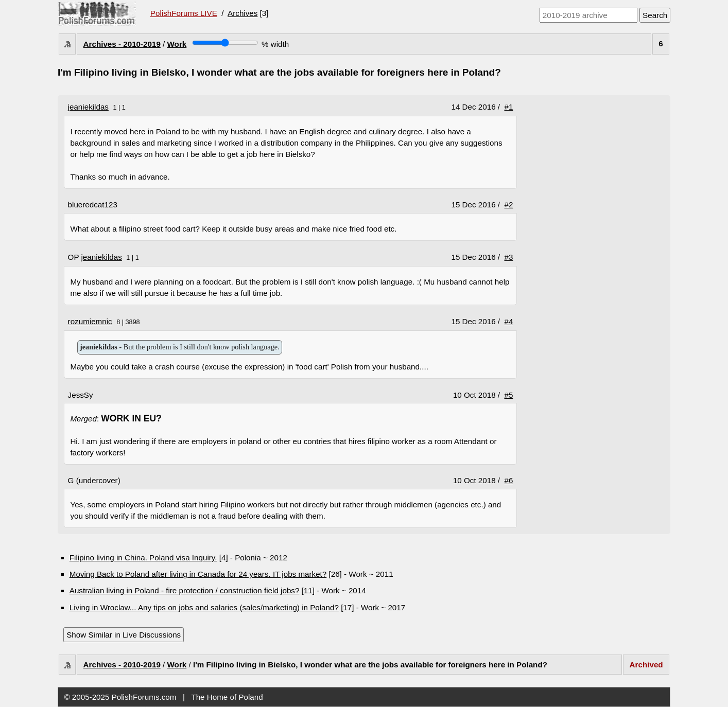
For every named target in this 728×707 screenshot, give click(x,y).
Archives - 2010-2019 (122, 44)
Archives (242, 13)
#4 (509, 321)
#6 (509, 480)
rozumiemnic (90, 321)
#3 (509, 257)
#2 (509, 205)
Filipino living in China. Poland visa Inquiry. (143, 558)
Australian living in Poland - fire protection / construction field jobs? (185, 590)
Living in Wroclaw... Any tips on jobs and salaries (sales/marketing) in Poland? (204, 607)
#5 (509, 395)
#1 (509, 107)
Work (177, 44)
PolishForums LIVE (184, 13)
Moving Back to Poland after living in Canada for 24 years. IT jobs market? (198, 574)
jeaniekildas (88, 107)
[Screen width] (225, 43)
